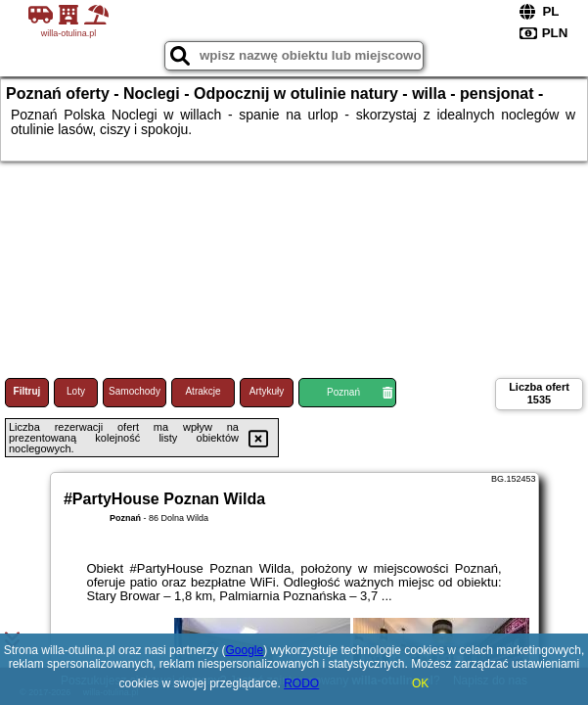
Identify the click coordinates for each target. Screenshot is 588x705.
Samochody (135, 391)
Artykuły (267, 391)
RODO (301, 683)
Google (244, 650)
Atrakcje (203, 391)
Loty (76, 391)
